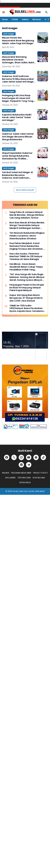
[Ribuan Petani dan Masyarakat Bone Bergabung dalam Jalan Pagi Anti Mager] (43, 38)
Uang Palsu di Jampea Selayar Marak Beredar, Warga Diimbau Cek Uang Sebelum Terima (27, 215)
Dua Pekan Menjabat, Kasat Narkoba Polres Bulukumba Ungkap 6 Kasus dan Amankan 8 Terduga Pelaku (27, 246)
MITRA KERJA (25, 482)
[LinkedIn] (21, 465)
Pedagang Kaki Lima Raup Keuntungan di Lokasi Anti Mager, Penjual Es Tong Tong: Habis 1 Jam (18, 98)
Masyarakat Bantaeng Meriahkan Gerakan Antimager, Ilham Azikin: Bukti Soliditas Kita (18, 60)
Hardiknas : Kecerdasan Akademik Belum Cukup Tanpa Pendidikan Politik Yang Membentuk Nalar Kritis (26, 267)
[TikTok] (43, 457)
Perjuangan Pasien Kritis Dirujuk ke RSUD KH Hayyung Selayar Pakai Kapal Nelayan (27, 288)
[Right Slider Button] (47, 19)
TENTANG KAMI (24, 478)
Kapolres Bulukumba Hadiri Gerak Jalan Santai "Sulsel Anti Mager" (17, 118)
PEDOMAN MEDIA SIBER (21, 473)
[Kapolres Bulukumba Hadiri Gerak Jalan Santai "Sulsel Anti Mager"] (43, 114)
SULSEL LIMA (18, 491)
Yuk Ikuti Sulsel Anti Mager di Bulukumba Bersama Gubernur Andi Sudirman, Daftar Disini (17, 175)
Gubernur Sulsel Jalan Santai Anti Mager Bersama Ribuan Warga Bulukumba (18, 137)
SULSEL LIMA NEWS (37, 491)
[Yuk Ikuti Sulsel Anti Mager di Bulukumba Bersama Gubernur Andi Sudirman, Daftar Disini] (43, 172)
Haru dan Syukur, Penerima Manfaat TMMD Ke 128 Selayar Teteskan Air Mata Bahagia (26, 257)
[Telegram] (29, 465)
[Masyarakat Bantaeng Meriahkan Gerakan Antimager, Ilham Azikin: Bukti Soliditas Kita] (43, 57)
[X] (14, 457)
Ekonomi (37, 19)
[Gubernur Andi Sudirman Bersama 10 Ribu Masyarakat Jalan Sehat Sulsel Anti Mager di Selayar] (43, 76)
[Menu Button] (4, 12)
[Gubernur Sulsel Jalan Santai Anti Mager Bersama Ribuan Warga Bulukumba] (43, 134)
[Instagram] (21, 457)
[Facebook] (7, 457)
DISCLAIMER (10, 478)
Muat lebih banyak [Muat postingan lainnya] (25, 190)
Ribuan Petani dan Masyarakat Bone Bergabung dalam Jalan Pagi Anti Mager (18, 41)
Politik (15, 19)
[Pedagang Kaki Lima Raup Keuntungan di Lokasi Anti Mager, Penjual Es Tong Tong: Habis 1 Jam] (43, 95)
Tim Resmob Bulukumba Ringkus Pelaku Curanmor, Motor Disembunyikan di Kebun (27, 236)
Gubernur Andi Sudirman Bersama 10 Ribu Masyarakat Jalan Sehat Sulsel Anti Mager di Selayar (18, 79)
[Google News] (36, 457)
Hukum (25, 19)
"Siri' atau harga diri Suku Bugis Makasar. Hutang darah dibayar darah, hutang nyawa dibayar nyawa (27, 277)
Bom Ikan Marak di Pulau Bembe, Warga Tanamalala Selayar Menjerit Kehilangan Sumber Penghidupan (27, 225)
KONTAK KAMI (39, 478)
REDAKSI (6, 473)
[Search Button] (46, 12)
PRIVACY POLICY (41, 473)
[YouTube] (29, 457)
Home (5, 19)
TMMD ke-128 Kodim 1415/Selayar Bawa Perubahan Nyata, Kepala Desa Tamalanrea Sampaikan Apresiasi (27, 308)
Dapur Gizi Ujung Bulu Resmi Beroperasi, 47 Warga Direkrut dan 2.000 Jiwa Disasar (26, 298)
